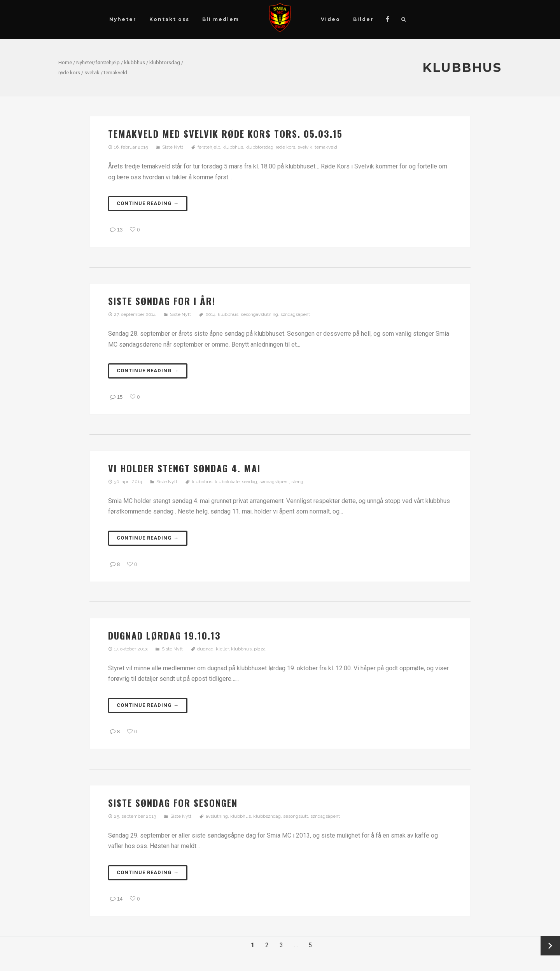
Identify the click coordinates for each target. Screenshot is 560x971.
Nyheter (85, 62)
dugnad (205, 649)
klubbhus (135, 62)
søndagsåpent (295, 314)
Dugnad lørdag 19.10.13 (164, 635)
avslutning (217, 816)
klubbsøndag (267, 816)
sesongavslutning (259, 314)
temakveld (115, 73)
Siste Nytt (173, 147)
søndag (249, 482)
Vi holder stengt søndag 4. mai (184, 468)
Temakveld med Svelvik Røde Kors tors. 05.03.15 (225, 133)
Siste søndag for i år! (162, 301)
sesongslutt (296, 816)
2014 (210, 314)
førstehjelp (108, 62)
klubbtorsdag (165, 62)
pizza (260, 649)
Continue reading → (148, 203)
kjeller (222, 649)
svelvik (92, 73)
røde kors (69, 73)
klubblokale (227, 482)
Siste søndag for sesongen (173, 803)
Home (65, 62)
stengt (298, 482)
